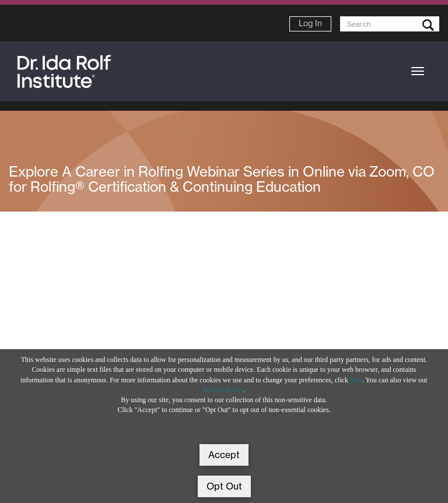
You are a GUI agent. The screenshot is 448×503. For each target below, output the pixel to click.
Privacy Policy (223, 390)
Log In (310, 23)
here (356, 380)
